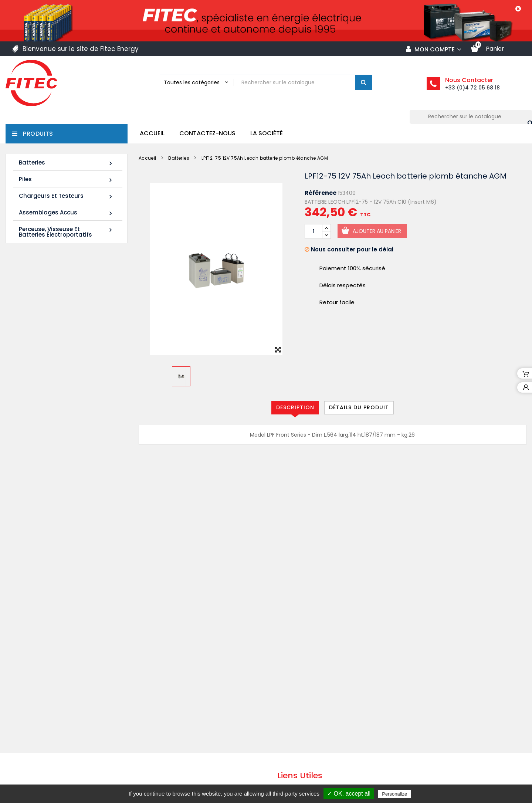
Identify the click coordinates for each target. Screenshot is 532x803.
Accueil (152, 133)
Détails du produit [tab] (359, 407)
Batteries (67, 163)
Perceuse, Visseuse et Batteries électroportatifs (67, 232)
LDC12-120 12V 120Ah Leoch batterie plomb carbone (80, 308)
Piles (67, 179)
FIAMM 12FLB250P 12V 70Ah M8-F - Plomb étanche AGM (82, 374)
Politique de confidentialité (322, 745)
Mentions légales (308, 702)
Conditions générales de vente (328, 716)
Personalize (394, 794)
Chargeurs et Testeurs (67, 196)
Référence (321, 193)
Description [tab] (295, 407)
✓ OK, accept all (349, 794)
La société (267, 133)
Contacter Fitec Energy (318, 760)
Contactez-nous (207, 133)
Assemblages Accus (67, 213)
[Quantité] (314, 231)
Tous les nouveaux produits (65, 424)
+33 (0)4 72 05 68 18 (472, 88)
